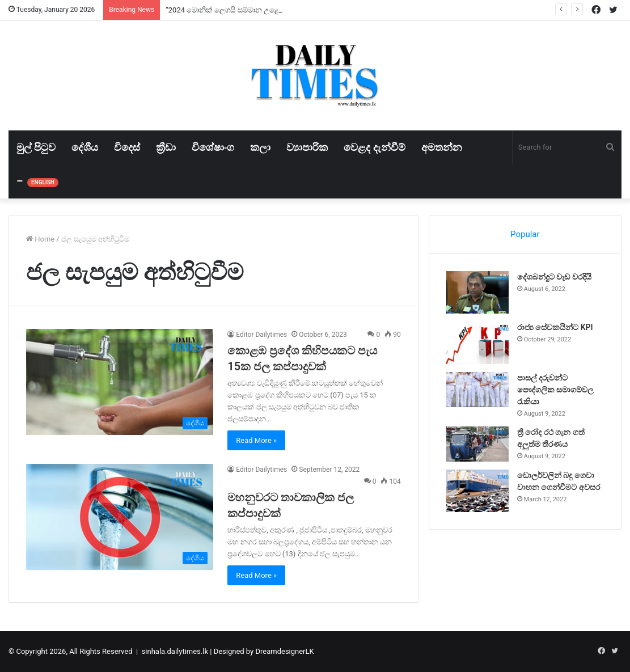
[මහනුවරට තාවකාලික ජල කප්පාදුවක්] (120, 517)
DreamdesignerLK (284, 651)
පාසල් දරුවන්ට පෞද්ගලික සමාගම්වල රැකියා (555, 390)
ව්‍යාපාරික (307, 147)
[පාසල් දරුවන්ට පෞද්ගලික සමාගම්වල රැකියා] (477, 390)
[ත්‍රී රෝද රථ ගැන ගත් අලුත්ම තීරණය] (477, 444)
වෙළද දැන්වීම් (374, 147)
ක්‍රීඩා (166, 147)
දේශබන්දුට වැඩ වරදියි (554, 277)
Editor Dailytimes (261, 335)
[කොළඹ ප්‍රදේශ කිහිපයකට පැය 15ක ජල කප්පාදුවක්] (120, 382)
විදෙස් (127, 147)
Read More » (256, 440)
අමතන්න (442, 147)
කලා (260, 147)
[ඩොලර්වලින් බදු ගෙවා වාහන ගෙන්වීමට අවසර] (477, 491)
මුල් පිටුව (36, 147)
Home (40, 239)
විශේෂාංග (213, 147)
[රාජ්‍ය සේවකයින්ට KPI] (477, 343)
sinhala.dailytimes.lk (175, 651)
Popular (525, 234)
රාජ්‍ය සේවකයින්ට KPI (555, 327)
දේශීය (85, 147)
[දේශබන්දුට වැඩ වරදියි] (477, 292)
